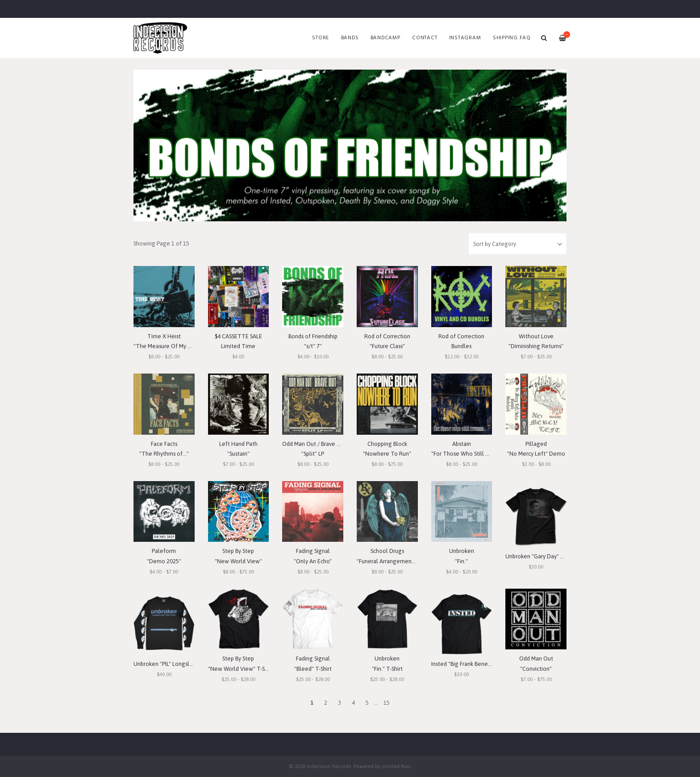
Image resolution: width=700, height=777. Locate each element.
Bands (350, 38)
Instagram (465, 38)
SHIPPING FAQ (512, 38)
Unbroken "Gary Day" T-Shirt (541, 556)
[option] (350, 145)
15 (387, 703)
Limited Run (396, 766)
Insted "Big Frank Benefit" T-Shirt (473, 664)
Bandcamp (385, 38)
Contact (425, 38)
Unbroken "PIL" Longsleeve (168, 664)
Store (321, 38)
